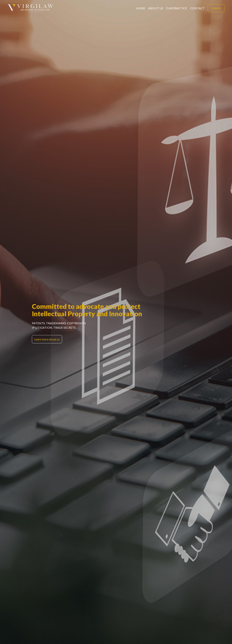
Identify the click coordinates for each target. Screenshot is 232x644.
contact (197, 8)
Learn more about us (47, 339)
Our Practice (177, 8)
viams (216, 8)
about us (156, 8)
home (141, 8)
